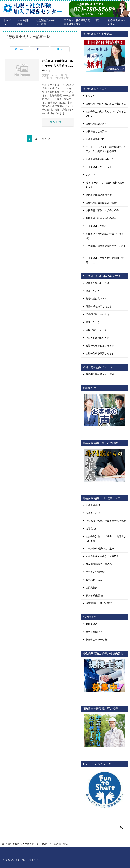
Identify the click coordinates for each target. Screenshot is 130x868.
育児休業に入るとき (96, 299)
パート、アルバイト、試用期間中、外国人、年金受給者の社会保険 (106, 149)
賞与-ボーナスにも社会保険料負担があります (105, 185)
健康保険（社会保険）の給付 (101, 218)
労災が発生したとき (96, 330)
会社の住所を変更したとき (100, 353)
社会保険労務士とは (96, 505)
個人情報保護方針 (95, 595)
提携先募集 (92, 588)
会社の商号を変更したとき (100, 346)
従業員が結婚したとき (97, 283)
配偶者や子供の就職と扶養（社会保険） (105, 236)
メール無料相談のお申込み (100, 548)
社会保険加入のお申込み (116, 22)
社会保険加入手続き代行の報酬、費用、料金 (105, 260)
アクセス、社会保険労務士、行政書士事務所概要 (82, 22)
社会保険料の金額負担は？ (100, 159)
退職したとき (93, 322)
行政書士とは (93, 513)
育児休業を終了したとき (99, 306)
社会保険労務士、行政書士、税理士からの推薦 (106, 539)
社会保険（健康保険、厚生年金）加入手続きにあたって (58, 66)
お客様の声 (92, 528)
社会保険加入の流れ (96, 226)
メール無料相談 (23, 22)
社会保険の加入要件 (96, 124)
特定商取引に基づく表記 (99, 603)
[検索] (105, 827)
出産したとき (93, 291)
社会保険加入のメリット (99, 167)
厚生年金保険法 (94, 632)
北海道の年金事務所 (96, 640)
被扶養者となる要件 (96, 131)
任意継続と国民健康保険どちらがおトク (106, 248)
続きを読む (61, 122)
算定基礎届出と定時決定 (99, 195)
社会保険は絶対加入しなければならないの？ (106, 113)
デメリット (92, 175)
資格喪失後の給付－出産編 (100, 374)
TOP (26, 844)
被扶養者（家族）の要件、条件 (102, 210)
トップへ (7, 22)
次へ (44, 139)
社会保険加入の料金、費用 (46, 22)
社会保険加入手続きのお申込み (102, 556)
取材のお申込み (94, 580)
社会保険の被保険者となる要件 (102, 203)
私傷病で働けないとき (97, 314)
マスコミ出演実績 (95, 572)
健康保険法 (92, 624)
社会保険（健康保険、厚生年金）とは (106, 104)
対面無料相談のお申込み (99, 564)
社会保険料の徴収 (95, 139)
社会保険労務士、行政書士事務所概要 (106, 521)
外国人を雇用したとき (97, 338)
